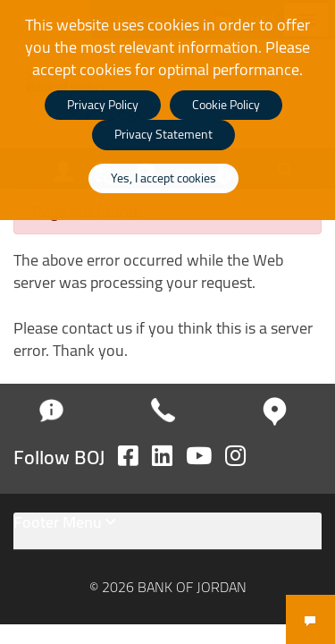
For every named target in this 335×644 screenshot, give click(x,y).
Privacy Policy (103, 105)
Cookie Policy (226, 105)
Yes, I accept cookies (163, 178)
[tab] (167, 532)
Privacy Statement (163, 134)
